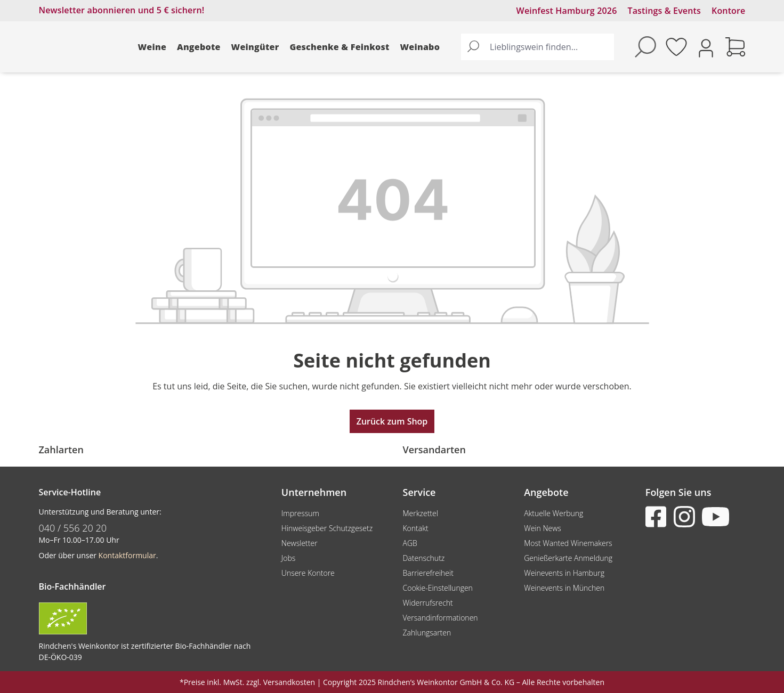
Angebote (199, 47)
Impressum (300, 513)
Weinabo (420, 47)
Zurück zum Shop (392, 421)
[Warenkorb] (735, 47)
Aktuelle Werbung (553, 513)
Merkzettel (420, 513)
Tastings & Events (664, 11)
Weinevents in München (564, 588)
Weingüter (255, 47)
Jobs (289, 558)
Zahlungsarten (427, 633)
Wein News (543, 528)
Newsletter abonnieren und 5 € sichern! (122, 10)
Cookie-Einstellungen (437, 588)
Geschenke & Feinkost (339, 47)
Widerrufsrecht (427, 603)
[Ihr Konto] (706, 47)
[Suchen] (473, 47)
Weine (152, 47)
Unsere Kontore (308, 573)
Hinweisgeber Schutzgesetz (327, 528)
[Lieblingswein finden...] (549, 47)
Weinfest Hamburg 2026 (567, 11)
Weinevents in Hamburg (564, 573)
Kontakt (415, 528)
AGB (410, 543)
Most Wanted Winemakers (568, 543)
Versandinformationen (440, 618)
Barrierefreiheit (428, 573)
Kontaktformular (127, 555)
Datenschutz (423, 558)
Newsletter (300, 543)
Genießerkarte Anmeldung (568, 558)
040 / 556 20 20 (73, 528)
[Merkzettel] (676, 47)
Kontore (728, 11)
